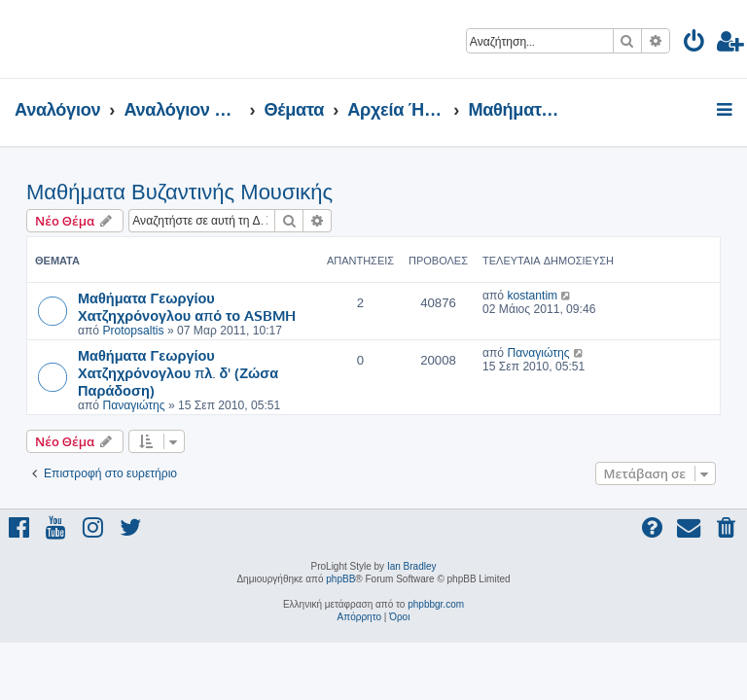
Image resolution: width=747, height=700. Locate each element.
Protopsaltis (133, 331)
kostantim (532, 296)
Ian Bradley (412, 566)
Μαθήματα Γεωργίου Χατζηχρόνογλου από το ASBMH (187, 306)
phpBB (340, 579)
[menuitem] (695, 44)
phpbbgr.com (436, 604)
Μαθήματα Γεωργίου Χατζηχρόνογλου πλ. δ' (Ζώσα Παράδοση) (178, 372)
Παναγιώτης (133, 405)
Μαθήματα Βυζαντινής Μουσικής (179, 192)
